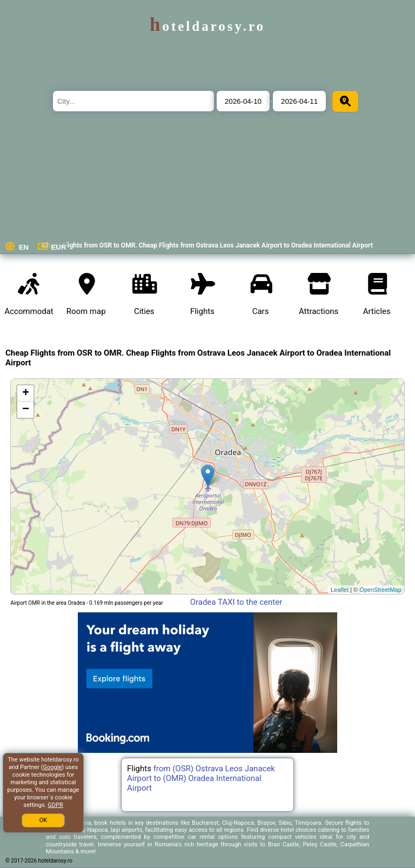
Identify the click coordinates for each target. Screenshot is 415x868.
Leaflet (340, 590)
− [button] (26, 410)
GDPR (55, 805)
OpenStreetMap (380, 590)
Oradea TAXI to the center (236, 602)
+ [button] (26, 393)
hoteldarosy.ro (207, 26)
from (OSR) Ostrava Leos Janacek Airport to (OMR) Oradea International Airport (201, 778)
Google (53, 767)
